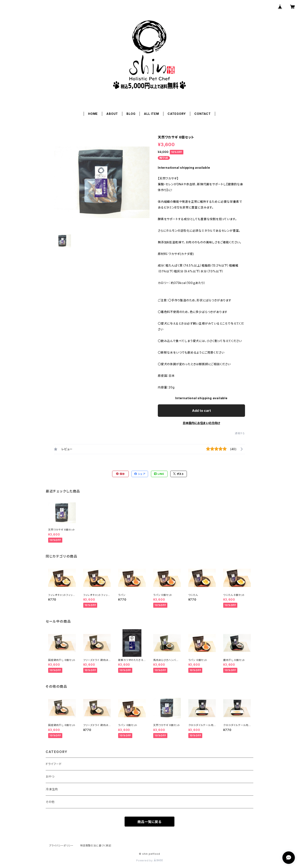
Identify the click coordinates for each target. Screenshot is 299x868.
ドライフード (54, 764)
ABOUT (112, 114)
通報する (240, 433)
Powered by (149, 860)
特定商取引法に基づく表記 (96, 846)
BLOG (131, 114)
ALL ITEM (151, 114)
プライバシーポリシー (61, 846)
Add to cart (202, 411)
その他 (50, 802)
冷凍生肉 (52, 789)
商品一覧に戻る (149, 822)
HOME (93, 114)
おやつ (50, 776)
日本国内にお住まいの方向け (201, 423)
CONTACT (203, 114)
